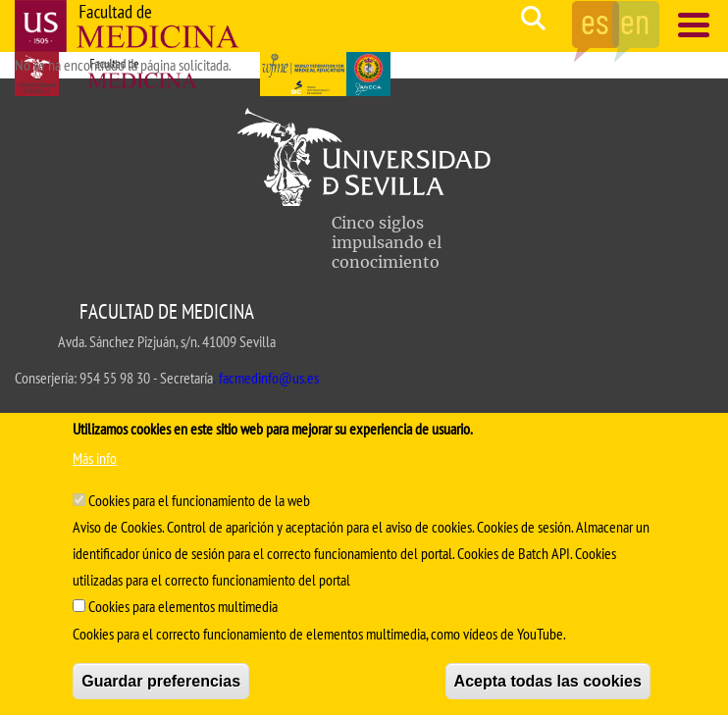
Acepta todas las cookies (548, 681)
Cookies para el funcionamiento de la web (199, 500)
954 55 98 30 (115, 378)
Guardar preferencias (161, 681)
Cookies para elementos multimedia (183, 606)
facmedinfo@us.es (269, 378)
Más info (95, 458)
